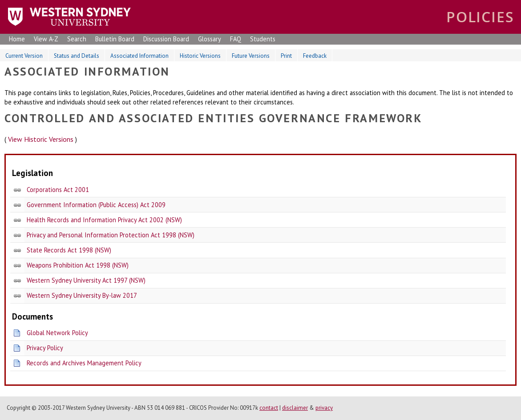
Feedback (315, 56)
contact (269, 408)
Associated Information (139, 56)
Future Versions (251, 56)
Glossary (210, 39)
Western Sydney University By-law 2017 (82, 295)
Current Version (24, 56)
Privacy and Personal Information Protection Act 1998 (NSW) (111, 235)
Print (286, 56)
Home (17, 39)
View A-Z (46, 39)
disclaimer (295, 408)
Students (263, 39)
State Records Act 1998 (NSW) (69, 250)
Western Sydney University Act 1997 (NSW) (86, 280)
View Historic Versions (41, 139)
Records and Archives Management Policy (84, 363)
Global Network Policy (57, 333)
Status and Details (77, 56)
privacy (324, 408)
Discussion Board (166, 39)
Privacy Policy (45, 348)
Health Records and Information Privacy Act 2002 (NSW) (104, 220)
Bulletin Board (115, 39)
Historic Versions (200, 56)
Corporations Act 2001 (58, 190)
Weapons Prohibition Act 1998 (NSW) (78, 265)
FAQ (236, 39)
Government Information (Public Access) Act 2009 (96, 205)
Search (77, 39)
